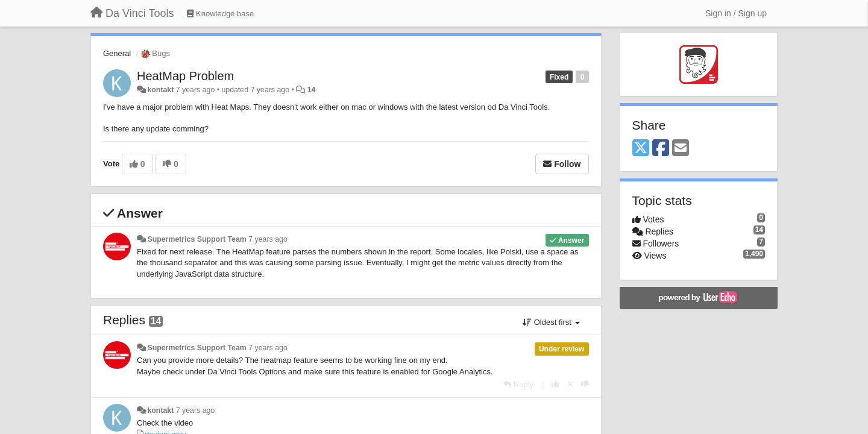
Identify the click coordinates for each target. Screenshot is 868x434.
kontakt (160, 90)
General (117, 53)
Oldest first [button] (551, 322)
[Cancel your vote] (570, 384)
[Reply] (518, 384)
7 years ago (268, 239)
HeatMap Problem (185, 76)
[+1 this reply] (555, 384)
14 (312, 90)
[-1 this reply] (585, 384)
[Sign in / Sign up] (736, 13)
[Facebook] (661, 149)
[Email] (681, 149)
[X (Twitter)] (641, 149)
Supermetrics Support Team (197, 239)
